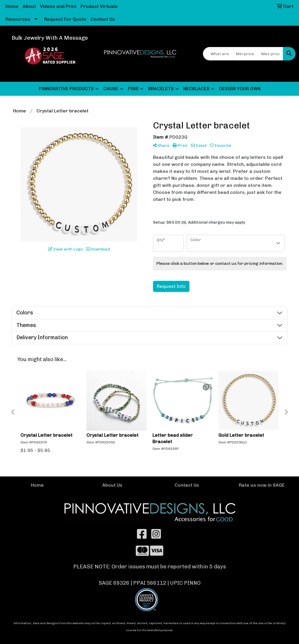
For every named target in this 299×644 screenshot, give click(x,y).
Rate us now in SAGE (262, 485)
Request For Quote (65, 19)
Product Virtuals (99, 6)
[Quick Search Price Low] (245, 54)
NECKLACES (196, 89)
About (29, 6)
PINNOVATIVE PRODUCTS (66, 89)
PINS (133, 89)
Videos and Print (58, 6)
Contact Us (103, 19)
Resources (18, 19)
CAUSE (111, 89)
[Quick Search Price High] (271, 54)
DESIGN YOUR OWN (240, 89)
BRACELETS (161, 89)
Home (12, 6)
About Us (112, 485)
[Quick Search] (218, 54)
